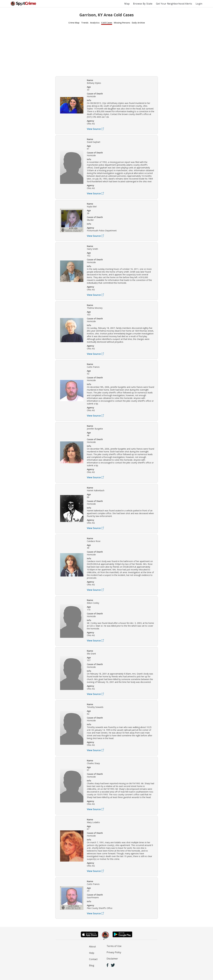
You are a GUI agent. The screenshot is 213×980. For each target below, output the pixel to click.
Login (199, 4)
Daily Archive (138, 23)
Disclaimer (112, 959)
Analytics (95, 23)
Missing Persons (122, 23)
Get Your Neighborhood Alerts (174, 4)
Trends (85, 23)
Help (92, 953)
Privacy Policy (114, 952)
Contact (93, 959)
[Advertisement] (107, 50)
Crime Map (74, 23)
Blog (92, 965)
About (92, 946)
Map (127, 4)
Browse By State (143, 4)
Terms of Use (114, 946)
